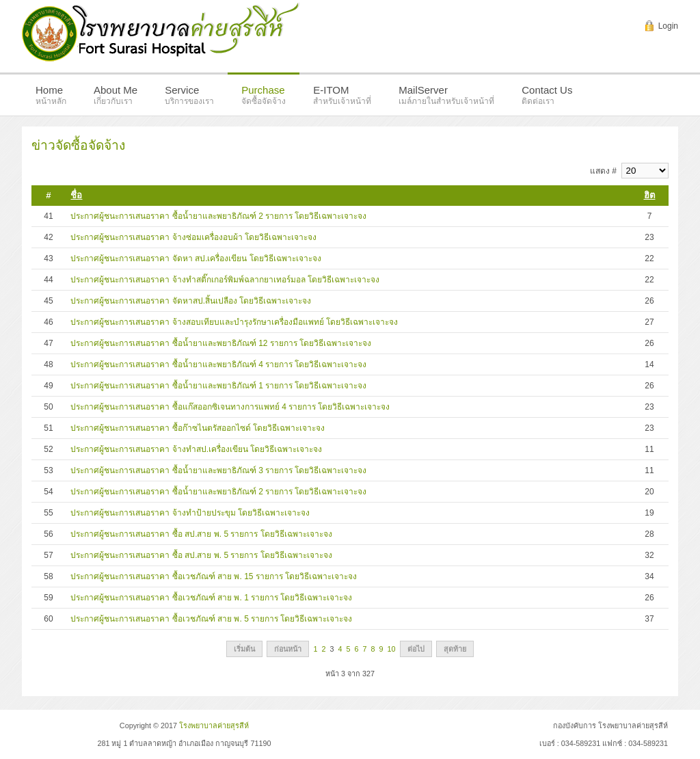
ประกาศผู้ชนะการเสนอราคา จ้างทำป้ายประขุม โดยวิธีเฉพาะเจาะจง (190, 513)
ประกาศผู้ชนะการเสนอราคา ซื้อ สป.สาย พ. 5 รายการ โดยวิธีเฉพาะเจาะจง (201, 534)
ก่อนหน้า (288, 649)
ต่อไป (416, 649)
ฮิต (650, 195)
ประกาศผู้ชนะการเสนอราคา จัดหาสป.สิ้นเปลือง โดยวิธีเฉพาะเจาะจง (191, 301)
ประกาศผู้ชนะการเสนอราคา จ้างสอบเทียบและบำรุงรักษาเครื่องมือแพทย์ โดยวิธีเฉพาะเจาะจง (234, 322)
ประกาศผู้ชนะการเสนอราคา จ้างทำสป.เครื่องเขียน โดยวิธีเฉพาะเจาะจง (196, 449)
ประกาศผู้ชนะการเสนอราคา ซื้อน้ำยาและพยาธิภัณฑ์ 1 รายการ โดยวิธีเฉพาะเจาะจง (218, 386)
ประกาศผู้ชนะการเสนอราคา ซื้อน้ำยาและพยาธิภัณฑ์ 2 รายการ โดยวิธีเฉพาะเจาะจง (218, 216)
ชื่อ (76, 195)
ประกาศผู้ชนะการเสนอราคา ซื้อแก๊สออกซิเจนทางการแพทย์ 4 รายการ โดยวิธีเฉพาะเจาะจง (230, 407)
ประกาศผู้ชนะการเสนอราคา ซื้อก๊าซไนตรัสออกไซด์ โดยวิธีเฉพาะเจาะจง (198, 428)
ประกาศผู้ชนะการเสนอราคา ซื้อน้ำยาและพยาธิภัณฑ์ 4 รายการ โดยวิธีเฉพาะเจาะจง (218, 364)
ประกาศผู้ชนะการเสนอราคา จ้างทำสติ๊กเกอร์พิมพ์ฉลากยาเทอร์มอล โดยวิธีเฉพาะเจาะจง (225, 280)
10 (392, 649)
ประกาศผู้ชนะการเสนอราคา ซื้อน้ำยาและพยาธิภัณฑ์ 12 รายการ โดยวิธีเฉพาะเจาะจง (221, 343)
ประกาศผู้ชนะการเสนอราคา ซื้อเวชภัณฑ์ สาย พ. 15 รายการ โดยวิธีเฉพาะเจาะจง (214, 576)
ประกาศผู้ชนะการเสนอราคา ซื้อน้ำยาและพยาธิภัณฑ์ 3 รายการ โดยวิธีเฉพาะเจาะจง (218, 470)
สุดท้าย (455, 649)
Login (668, 26)
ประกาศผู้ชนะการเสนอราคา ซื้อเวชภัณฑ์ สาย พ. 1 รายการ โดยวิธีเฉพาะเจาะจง (211, 598)
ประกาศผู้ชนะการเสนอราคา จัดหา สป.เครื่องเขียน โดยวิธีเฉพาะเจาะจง (196, 258)
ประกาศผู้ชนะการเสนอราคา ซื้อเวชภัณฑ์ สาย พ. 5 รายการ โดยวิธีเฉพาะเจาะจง (211, 619)
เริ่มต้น (244, 649)
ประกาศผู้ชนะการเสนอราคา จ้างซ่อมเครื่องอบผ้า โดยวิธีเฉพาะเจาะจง (193, 237)
